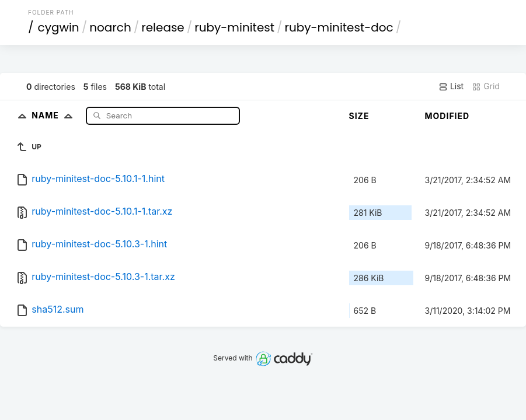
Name (55, 115)
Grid (486, 86)
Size (359, 116)
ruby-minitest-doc (339, 27)
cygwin (59, 27)
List (451, 86)
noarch (110, 27)
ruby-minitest (234, 27)
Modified (447, 116)
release (163, 27)
